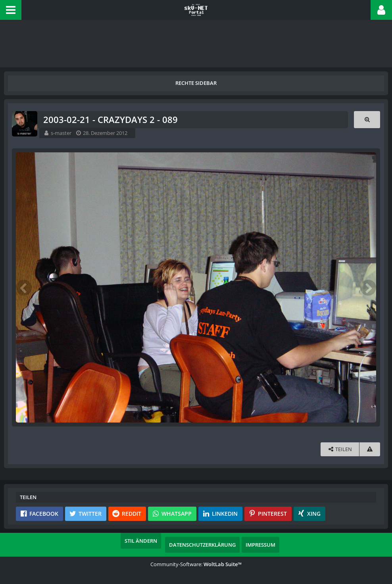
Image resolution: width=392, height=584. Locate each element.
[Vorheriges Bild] (24, 288)
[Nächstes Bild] (368, 288)
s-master (61, 133)
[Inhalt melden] (370, 449)
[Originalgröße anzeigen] (367, 120)
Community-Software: (196, 564)
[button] (11, 10)
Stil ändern (141, 541)
